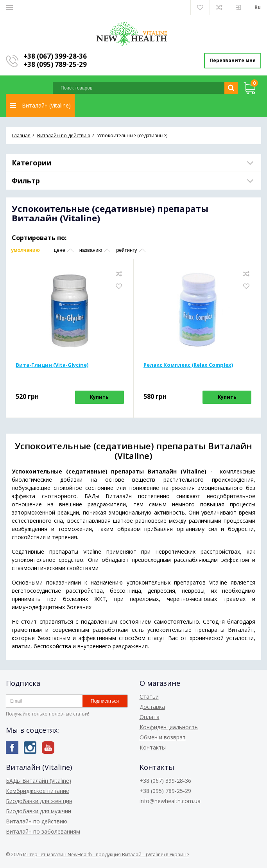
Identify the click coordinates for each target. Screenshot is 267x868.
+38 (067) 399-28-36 (55, 56)
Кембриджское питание (38, 791)
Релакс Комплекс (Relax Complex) (188, 365)
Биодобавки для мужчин (39, 811)
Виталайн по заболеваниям (43, 831)
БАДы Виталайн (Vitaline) (39, 781)
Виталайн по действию (37, 821)
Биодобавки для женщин (39, 801)
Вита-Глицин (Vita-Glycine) (52, 365)
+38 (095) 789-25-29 (55, 64)
